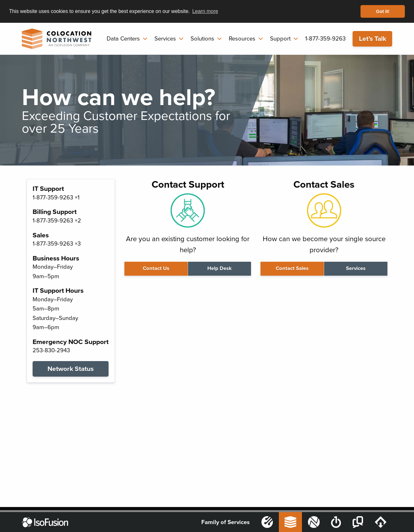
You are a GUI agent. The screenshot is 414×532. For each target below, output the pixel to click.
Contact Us (156, 268)
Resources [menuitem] (242, 39)
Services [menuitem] (165, 39)
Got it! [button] (383, 11)
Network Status (71, 369)
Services (356, 268)
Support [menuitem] (280, 39)
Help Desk (220, 268)
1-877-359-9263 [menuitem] (325, 39)
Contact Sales (292, 268)
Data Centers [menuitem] (123, 39)
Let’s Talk (373, 39)
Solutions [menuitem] (202, 39)
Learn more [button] (205, 11)
